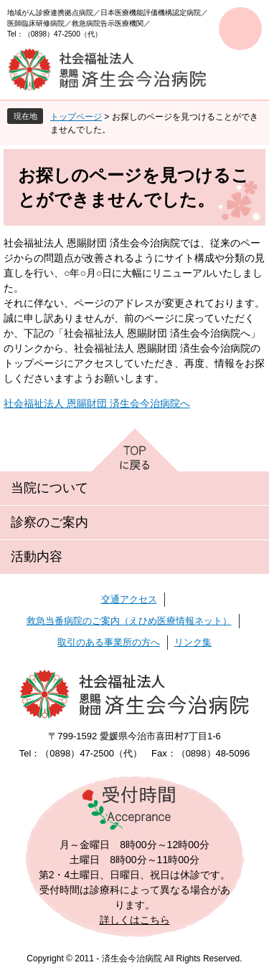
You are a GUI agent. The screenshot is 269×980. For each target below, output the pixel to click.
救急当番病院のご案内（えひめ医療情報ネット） (129, 621)
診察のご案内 (49, 522)
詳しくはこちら (135, 920)
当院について (49, 488)
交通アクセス (129, 599)
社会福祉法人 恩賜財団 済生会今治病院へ (97, 403)
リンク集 (193, 642)
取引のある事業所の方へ (109, 642)
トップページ (76, 117)
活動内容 (37, 557)
